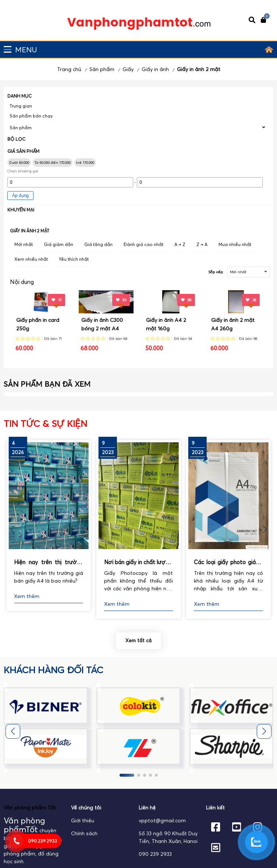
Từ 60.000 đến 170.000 (53, 163)
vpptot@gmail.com (162, 820)
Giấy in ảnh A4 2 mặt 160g (166, 324)
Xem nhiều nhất (31, 259)
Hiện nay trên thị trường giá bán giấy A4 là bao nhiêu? (49, 563)
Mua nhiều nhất (235, 244)
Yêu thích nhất (74, 259)
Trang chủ (69, 69)
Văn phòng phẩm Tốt (30, 808)
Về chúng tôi (86, 808)
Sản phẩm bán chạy (31, 116)
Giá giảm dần (58, 244)
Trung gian (21, 106)
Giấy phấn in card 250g (38, 324)
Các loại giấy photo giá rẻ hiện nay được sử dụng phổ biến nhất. (228, 563)
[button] (265, 530)
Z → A (202, 244)
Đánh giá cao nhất (143, 244)
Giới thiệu (83, 820)
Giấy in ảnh (155, 69)
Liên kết (215, 808)
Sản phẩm (102, 69)
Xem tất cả (138, 640)
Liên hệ (147, 808)
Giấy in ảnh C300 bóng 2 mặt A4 (102, 324)
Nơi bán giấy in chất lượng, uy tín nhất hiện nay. (139, 563)
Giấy (128, 69)
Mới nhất (24, 244)
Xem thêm (27, 596)
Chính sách (84, 833)
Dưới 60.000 (19, 163)
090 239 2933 (155, 854)
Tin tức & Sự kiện (45, 424)
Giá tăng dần (98, 244)
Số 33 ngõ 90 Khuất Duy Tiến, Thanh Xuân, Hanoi (168, 837)
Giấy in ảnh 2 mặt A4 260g (233, 324)
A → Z (180, 244)
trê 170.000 (85, 163)
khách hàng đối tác (54, 670)
